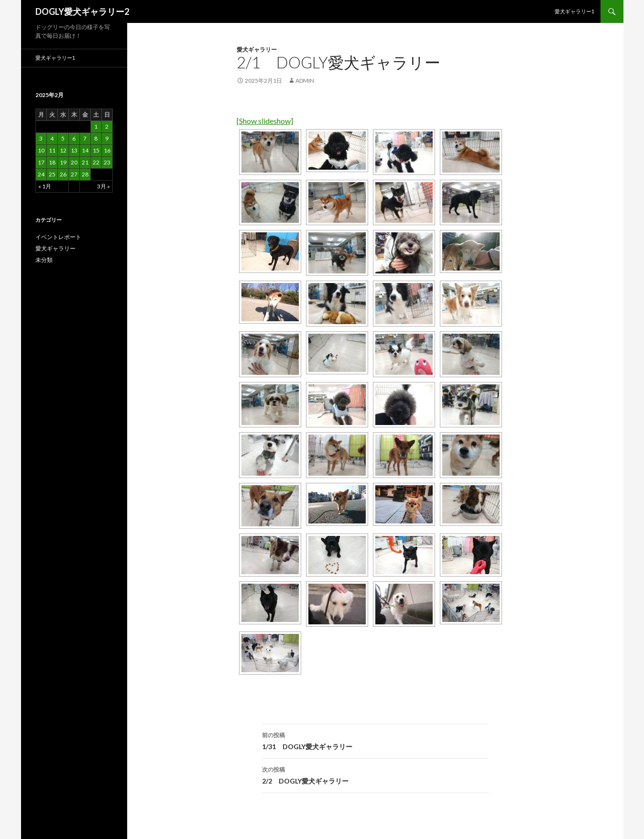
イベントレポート (58, 237)
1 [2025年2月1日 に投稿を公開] (96, 126)
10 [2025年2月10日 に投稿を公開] (41, 150)
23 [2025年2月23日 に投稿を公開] (107, 162)
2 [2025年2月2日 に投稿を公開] (107, 126)
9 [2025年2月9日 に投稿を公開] (107, 138)
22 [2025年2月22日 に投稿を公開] (96, 162)
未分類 (44, 260)
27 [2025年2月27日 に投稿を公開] (74, 174)
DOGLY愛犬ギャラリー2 (82, 11)
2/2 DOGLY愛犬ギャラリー (375, 774)
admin (305, 81)
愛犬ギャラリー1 (574, 11)
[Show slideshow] (265, 121)
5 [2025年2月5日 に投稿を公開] (63, 138)
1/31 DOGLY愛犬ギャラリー (375, 740)
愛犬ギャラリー (257, 49)
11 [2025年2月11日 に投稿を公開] (52, 150)
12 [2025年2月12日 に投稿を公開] (63, 150)
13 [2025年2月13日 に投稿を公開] (74, 150)
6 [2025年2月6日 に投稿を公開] (74, 138)
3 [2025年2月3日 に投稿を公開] (41, 138)
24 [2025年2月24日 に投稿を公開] (41, 174)
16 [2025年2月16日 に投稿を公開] (107, 150)
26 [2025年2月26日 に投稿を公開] (63, 174)
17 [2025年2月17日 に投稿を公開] (41, 162)
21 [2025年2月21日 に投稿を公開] (85, 162)
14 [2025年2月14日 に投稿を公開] (85, 150)
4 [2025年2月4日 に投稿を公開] (52, 138)
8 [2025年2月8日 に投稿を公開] (96, 138)
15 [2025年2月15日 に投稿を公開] (96, 150)
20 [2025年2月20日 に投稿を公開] (74, 162)
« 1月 (45, 186)
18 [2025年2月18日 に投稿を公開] (52, 162)
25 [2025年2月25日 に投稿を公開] (52, 174)
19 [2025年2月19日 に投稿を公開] (63, 162)
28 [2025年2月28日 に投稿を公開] (85, 174)
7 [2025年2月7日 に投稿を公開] (85, 138)
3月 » (104, 186)
